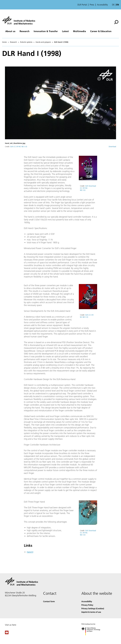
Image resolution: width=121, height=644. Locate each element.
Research (25, 31)
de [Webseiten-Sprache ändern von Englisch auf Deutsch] (113, 5)
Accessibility (102, 5)
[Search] (116, 22)
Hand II (30, 552)
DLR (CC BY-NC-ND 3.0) (19, 147)
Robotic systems (26, 42)
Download (112, 147)
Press (92, 5)
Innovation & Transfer (46, 31)
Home (4, 42)
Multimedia (79, 31)
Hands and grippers (43, 42)
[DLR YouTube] (7, 633)
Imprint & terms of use (91, 612)
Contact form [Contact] (49, 601)
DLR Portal (82, 5)
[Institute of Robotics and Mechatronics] (19, 20)
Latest (65, 31)
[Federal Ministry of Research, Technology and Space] (93, 637)
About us (10, 31)
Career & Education (101, 31)
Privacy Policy (87, 605)
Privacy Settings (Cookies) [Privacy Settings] (93, 608)
